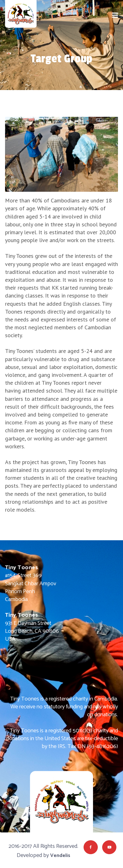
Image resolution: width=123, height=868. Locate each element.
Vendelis (60, 856)
